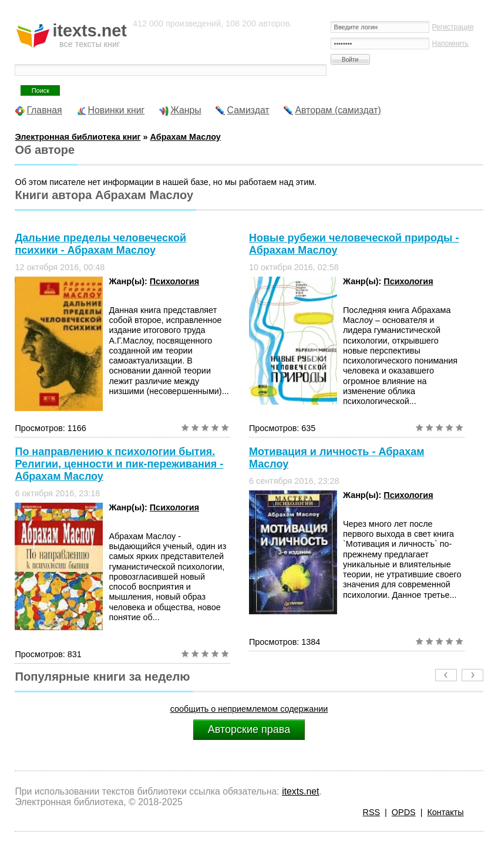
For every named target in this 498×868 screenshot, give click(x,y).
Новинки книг (117, 110)
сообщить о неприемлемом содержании (249, 709)
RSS (372, 812)
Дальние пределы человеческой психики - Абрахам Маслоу (100, 244)
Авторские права (249, 729)
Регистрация (453, 27)
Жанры (186, 110)
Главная (44, 110)
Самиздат (248, 110)
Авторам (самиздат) (338, 110)
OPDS (404, 812)
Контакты (445, 812)
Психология (174, 281)
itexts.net (300, 791)
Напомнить (450, 43)
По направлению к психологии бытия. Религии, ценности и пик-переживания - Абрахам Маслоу (119, 464)
